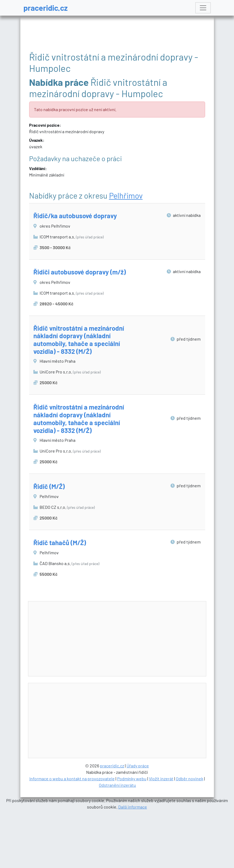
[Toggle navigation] (203, 8)
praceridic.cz (46, 8)
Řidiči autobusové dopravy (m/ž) (80, 272)
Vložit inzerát (161, 779)
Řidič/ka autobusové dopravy (75, 216)
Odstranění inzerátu (117, 785)
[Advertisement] (127, 639)
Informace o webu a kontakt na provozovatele (72, 779)
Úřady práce (138, 766)
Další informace (133, 807)
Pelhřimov (126, 195)
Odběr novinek (190, 779)
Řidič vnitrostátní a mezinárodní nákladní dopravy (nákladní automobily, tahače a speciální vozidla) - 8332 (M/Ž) (79, 340)
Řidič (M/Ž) (49, 486)
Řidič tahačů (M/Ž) (60, 543)
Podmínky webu (132, 779)
